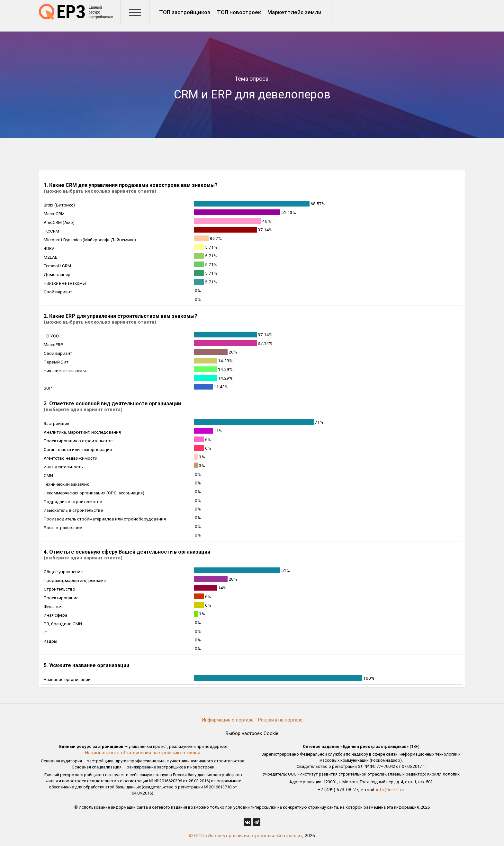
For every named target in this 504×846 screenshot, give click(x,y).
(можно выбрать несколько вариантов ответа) (100, 191)
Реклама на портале (280, 720)
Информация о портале (228, 720)
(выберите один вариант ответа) (83, 409)
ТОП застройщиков (185, 12)
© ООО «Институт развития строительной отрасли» (246, 836)
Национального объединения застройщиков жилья (143, 753)
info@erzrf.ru (390, 790)
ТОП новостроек (239, 12)
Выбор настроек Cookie (252, 733)
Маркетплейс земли (294, 12)
